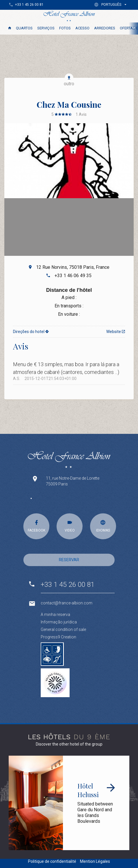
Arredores (105, 28)
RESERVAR (69, 560)
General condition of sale (63, 629)
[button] (112, 4)
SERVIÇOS (46, 28)
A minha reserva (55, 614)
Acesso (82, 28)
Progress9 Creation (58, 637)
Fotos (65, 28)
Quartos (24, 28)
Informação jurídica (59, 622)
